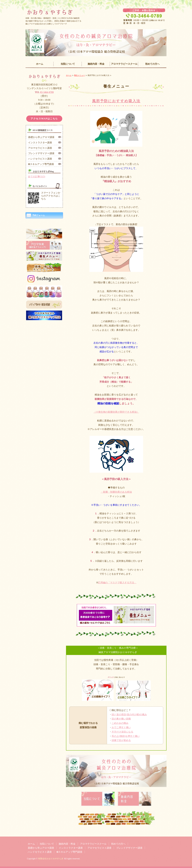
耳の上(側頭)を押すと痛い (126, 736)
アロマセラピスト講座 (40, 148)
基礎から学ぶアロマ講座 (41, 137)
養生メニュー (79, 75)
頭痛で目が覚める (121, 740)
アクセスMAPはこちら (44, 119)
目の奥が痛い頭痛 (121, 719)
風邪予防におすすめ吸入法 (116, 101)
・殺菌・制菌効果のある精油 (116, 492)
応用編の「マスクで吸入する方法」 (117, 583)
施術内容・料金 (96, 64)
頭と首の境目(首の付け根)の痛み (129, 715)
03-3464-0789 (47, 92)
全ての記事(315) (37, 177)
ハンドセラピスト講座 (40, 159)
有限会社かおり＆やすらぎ (51, 859)
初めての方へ (152, 64)
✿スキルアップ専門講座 (41, 164)
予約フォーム (39, 215)
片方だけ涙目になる (122, 732)
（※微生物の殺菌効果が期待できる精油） (116, 412)
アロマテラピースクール (124, 64)
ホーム (40, 64)
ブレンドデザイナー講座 (41, 153)
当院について (68, 64)
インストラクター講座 (40, 143)
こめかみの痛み (120, 723)
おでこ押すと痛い (121, 727)
